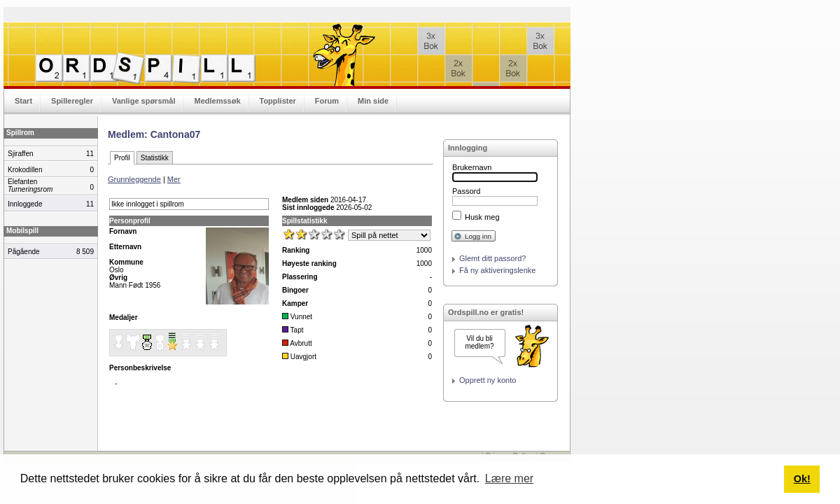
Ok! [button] (802, 479)
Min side (373, 101)
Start (23, 101)
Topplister (278, 101)
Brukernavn (472, 167)
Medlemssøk (217, 101)
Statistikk (155, 158)
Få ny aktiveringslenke (497, 270)
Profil (122, 158)
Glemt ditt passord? (492, 258)
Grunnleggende (134, 179)
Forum (327, 101)
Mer (174, 179)
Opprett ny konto (488, 380)
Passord (466, 191)
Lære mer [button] (509, 478)
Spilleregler (72, 101)
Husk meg (482, 217)
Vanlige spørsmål (143, 101)
